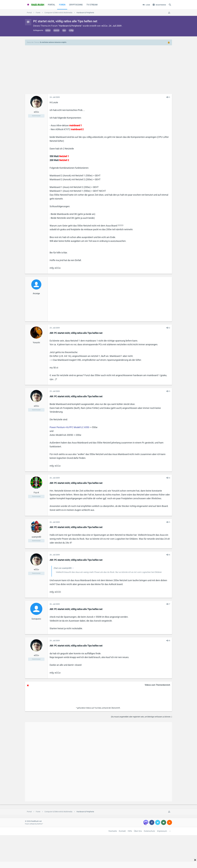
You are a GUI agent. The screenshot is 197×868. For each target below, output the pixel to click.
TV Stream (92, 5)
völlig (71, 30)
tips (64, 30)
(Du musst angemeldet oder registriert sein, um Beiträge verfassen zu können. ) (141, 717)
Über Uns (138, 831)
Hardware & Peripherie (70, 26)
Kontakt (122, 831)
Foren (62, 5)
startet (56, 30)
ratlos (48, 30)
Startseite (113, 831)
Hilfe (130, 831)
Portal (52, 5)
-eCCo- (104, 26)
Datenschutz (149, 831)
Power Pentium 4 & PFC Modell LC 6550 (69, 427)
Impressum (162, 831)
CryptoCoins (76, 5)
